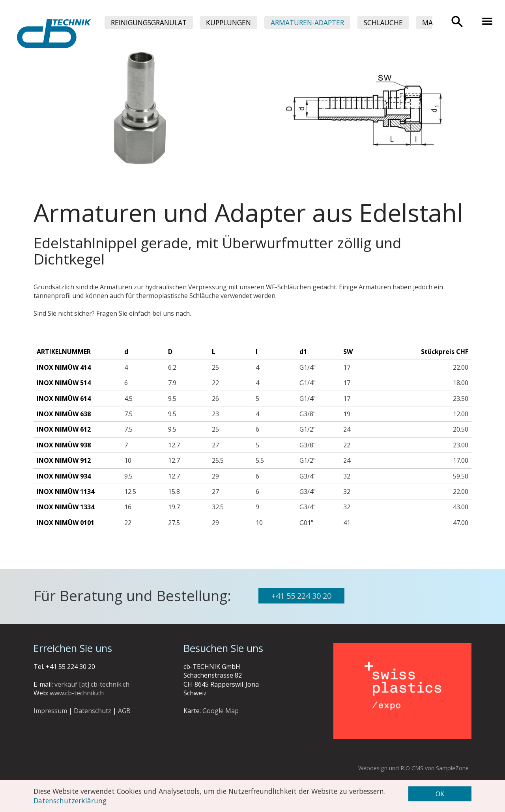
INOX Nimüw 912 (64, 460)
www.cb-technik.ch (77, 693)
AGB (124, 711)
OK (440, 794)
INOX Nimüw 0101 (65, 523)
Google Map (221, 711)
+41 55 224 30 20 (301, 596)
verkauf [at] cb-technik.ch (92, 684)
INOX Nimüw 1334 (65, 507)
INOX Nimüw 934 (64, 476)
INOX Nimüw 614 (64, 399)
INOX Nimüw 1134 (65, 492)
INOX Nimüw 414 (64, 367)
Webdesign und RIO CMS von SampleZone (413, 768)
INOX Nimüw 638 (64, 414)
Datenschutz (93, 711)
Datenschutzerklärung (70, 801)
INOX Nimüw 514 (64, 383)
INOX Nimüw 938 (64, 445)
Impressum (50, 711)
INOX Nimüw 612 (64, 429)
